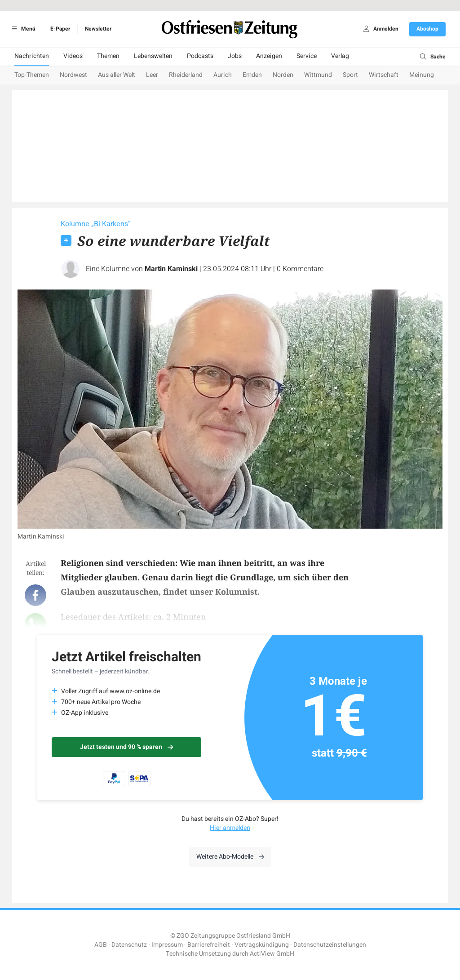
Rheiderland (186, 75)
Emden (252, 75)
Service (307, 56)
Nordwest (73, 75)
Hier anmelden (230, 828)
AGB (101, 945)
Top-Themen (32, 75)
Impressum (167, 945)
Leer (152, 75)
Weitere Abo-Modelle (230, 857)
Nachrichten (32, 56)
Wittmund (318, 75)
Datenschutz (129, 945)
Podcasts (200, 56)
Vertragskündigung (262, 945)
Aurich (223, 75)
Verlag (340, 56)
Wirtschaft (384, 75)
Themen (108, 56)
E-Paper (60, 29)
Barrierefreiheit (209, 945)
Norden (283, 75)
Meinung (422, 75)
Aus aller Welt (117, 75)
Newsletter (98, 29)
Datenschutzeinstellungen (330, 945)
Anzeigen (269, 56)
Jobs (235, 56)
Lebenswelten (153, 56)
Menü (22, 29)
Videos (73, 56)
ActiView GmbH (272, 954)
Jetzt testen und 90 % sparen (126, 747)
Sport (350, 75)
